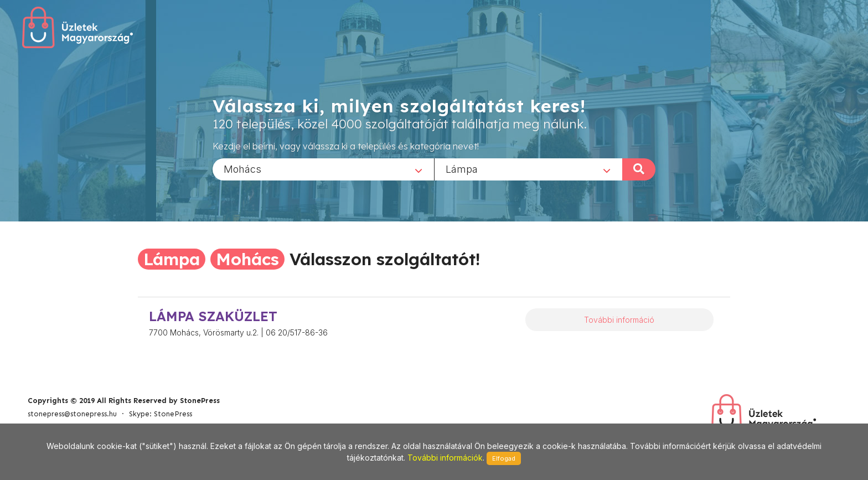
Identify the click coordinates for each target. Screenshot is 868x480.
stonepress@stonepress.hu (72, 414)
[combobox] (323, 169)
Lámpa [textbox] (462, 169)
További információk (445, 458)
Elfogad (504, 458)
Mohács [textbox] (242, 169)
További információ (619, 320)
